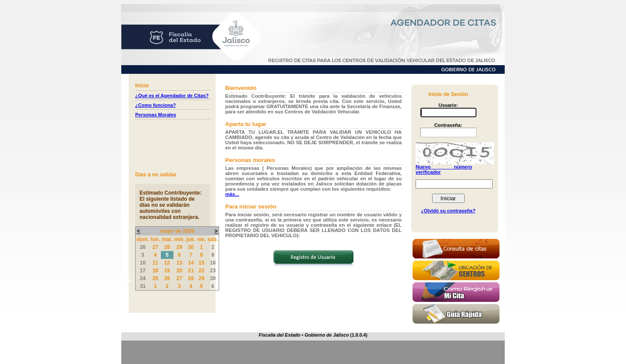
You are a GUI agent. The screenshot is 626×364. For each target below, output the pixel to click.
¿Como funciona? (156, 105)
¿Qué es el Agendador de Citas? (172, 96)
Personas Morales (156, 115)
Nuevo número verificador (444, 169)
